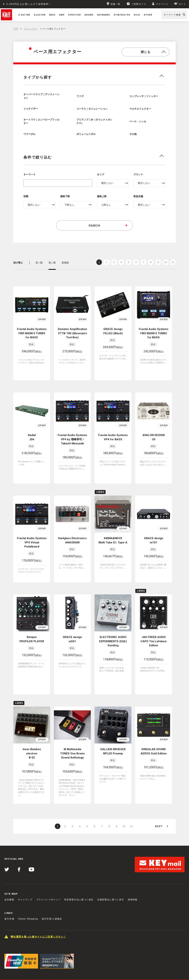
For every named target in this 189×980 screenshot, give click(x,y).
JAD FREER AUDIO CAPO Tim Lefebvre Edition (154, 624)
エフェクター (31, 29)
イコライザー (31, 109)
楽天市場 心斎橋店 (52, 902)
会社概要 (9, 883)
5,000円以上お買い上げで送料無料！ (29, 4)
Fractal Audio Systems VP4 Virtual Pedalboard (32, 527)
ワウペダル (29, 134)
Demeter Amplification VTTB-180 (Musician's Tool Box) (72, 333)
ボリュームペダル (86, 134)
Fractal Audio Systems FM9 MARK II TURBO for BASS (32, 333)
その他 (133, 134)
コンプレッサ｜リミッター (144, 96)
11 (173, 262)
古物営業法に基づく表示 (110, 883)
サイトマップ (25, 883)
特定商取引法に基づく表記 (79, 883)
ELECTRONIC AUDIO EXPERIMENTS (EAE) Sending (113, 624)
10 (166, 262)
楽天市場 (9, 902)
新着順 (65, 263)
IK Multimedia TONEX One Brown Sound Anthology (72, 736)
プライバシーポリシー (48, 883)
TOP (16, 29)
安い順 (39, 263)
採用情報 (133, 883)
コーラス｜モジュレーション (92, 109)
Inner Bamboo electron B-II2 (32, 736)
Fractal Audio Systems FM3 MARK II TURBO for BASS (154, 333)
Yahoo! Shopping (28, 902)
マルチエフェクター (140, 109)
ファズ (80, 96)
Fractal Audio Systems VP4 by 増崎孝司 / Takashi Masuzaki (72, 430)
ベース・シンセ (138, 122)
